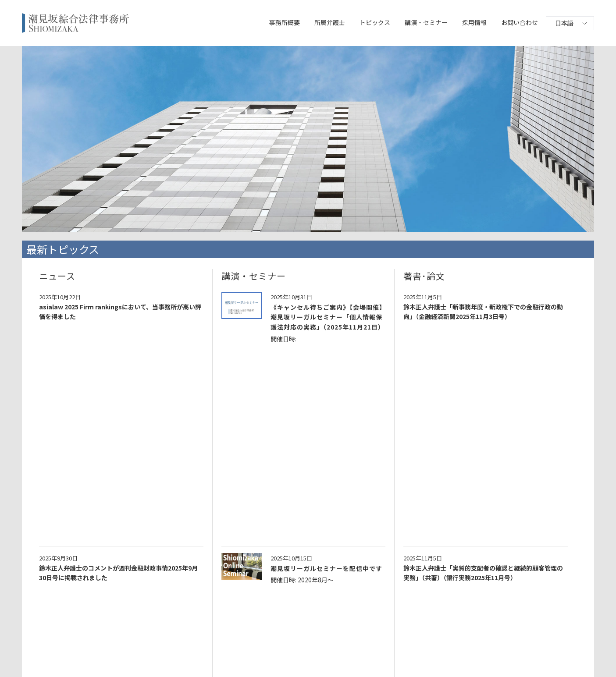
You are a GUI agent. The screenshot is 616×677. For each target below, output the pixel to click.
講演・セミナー (426, 22)
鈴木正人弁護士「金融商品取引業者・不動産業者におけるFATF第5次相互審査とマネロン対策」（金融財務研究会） (302, 483)
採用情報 (474, 22)
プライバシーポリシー (286, 655)
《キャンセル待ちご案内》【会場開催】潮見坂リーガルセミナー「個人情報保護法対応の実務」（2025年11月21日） (328, 317)
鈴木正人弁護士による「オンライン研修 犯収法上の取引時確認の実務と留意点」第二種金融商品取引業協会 (300, 548)
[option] (308, 139)
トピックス (375, 22)
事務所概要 (285, 22)
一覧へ (308, 604)
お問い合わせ (520, 22)
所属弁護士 (330, 22)
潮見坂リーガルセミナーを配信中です (326, 372)
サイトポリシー (339, 655)
